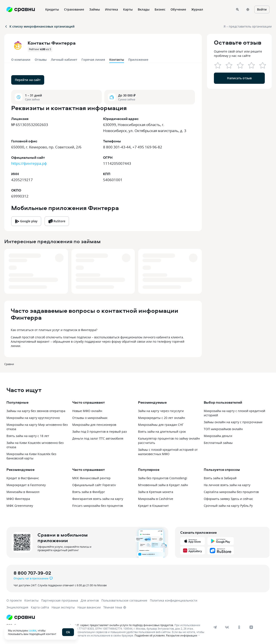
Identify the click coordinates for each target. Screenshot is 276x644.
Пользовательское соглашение (124, 600)
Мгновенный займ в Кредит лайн (163, 485)
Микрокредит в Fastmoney (26, 485)
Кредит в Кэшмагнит (153, 506)
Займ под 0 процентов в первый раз (100, 432)
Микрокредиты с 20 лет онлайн (162, 418)
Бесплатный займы (218, 443)
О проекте (14, 600)
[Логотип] (106, 617)
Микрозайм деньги (218, 436)
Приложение (138, 60)
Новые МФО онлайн (87, 411)
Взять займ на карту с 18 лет (28, 436)
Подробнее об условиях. (150, 635)
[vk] (227, 627)
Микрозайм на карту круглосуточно (33, 418)
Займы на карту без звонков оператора (36, 411)
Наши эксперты (63, 607)
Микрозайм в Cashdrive (156, 499)
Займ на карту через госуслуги (161, 411)
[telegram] (215, 627)
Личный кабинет (64, 60)
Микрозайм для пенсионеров (94, 425)
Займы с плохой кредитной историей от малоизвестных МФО (168, 452)
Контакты (31, 600)
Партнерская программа (60, 600)
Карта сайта (40, 607)
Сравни (9, 364)
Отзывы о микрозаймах (90, 418)
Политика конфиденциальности (174, 600)
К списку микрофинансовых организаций (39, 26)
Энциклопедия (17, 607)
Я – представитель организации (248, 26)
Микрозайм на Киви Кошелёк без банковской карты (31, 456)
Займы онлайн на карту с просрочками (233, 422)
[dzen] (251, 627)
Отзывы (41, 60)
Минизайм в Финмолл (23, 492)
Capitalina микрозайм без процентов (231, 492)
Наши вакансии (89, 607)
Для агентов (90, 600)
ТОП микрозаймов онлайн (223, 429)
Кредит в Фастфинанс (23, 478)
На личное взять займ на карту (227, 485)
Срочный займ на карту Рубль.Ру (228, 506)
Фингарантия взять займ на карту (98, 499)
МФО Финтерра (18, 499)
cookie (33, 630)
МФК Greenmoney (20, 506)
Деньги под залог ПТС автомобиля (98, 438)
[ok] (239, 627)
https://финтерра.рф (29, 163)
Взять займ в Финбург (89, 492)
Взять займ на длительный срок (162, 432)
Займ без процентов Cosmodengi (163, 478)
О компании (21, 60)
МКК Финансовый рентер (91, 478)
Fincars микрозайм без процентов (98, 506)
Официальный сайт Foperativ (94, 485)
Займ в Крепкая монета (156, 492)
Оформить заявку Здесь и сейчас (228, 499)
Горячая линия (93, 60)
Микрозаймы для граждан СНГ (161, 425)
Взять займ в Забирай (220, 478)
